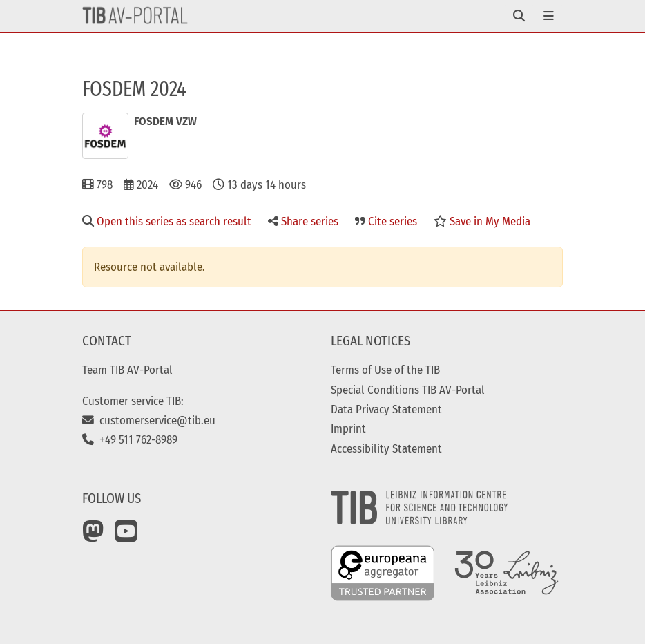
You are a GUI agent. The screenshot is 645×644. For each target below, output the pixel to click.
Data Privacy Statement (386, 409)
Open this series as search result (167, 221)
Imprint (348, 428)
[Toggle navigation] (519, 16)
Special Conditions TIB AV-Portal (408, 390)
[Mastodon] (93, 536)
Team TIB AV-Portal (127, 370)
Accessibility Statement (386, 448)
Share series (303, 221)
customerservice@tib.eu (149, 420)
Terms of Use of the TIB (385, 370)
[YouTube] (126, 536)
